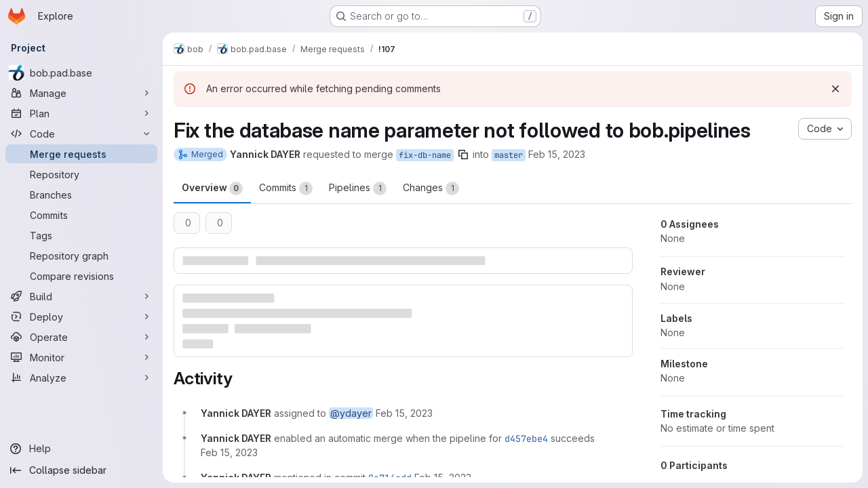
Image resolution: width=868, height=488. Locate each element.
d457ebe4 (526, 439)
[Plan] (81, 113)
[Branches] (81, 195)
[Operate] (81, 337)
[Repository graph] (81, 256)
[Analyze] (81, 378)
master (509, 155)
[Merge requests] (81, 154)
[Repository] (81, 174)
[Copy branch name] (463, 155)
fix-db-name (425, 155)
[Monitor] (81, 357)
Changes (431, 188)
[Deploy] (81, 317)
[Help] (81, 449)
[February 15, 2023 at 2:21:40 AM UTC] (229, 452)
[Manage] (81, 93)
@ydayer (351, 413)
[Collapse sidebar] (81, 470)
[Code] (81, 134)
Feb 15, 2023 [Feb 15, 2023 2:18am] (557, 154)
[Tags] (81, 235)
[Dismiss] (835, 89)
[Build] (81, 296)
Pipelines (358, 188)
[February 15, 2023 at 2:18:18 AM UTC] (404, 413)
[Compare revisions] (81, 276)
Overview (212, 188)
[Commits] (81, 215)
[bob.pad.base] (81, 73)
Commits (286, 188)
